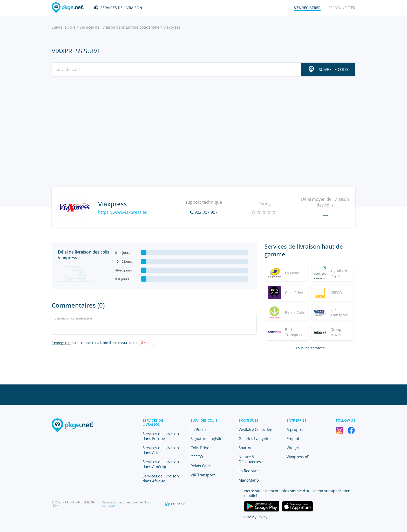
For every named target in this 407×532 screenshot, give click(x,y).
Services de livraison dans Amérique (161, 464)
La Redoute (249, 471)
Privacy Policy (256, 517)
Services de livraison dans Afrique (161, 478)
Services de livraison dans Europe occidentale (120, 27)
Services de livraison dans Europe (161, 436)
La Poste (198, 429)
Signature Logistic (206, 438)
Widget (293, 448)
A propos (295, 429)
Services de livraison (121, 8)
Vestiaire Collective (255, 429)
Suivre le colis (64, 27)
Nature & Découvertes (250, 459)
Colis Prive (200, 448)
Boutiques (248, 420)
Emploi (293, 438)
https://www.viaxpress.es (123, 212)
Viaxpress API (299, 457)
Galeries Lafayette (255, 438)
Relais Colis (201, 466)
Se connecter (342, 8)
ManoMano (249, 480)
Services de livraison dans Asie (161, 450)
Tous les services (310, 348)
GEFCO (197, 457)
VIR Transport (203, 475)
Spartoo (246, 448)
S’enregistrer (61, 343)
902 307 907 (206, 212)
